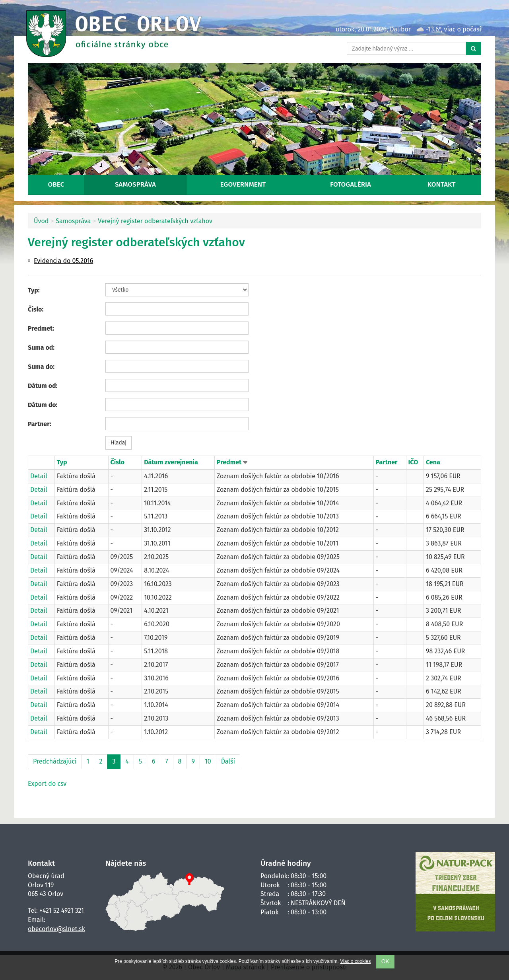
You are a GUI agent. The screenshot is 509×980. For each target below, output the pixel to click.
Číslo (118, 462)
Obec (56, 184)
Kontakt (442, 184)
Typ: (34, 290)
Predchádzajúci (55, 761)
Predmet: (41, 328)
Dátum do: (43, 405)
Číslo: (36, 309)
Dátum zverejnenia (171, 462)
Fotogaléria (351, 184)
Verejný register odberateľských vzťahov (155, 221)
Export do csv (47, 784)
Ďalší (228, 761)
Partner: (40, 424)
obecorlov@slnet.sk (56, 929)
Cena (433, 462)
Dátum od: (43, 386)
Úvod (41, 221)
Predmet (230, 462)
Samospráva (135, 184)
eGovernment (243, 184)
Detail (39, 476)
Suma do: (41, 367)
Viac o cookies (355, 961)
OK (385, 961)
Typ (62, 462)
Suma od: (41, 348)
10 (208, 761)
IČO (413, 462)
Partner (387, 462)
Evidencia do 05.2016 (63, 261)
